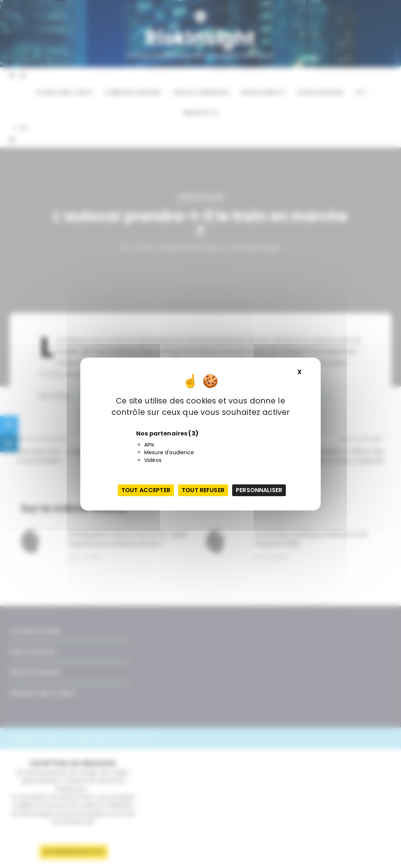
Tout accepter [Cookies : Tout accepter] (146, 490)
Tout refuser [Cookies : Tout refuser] (203, 490)
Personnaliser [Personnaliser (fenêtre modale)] (259, 490)
